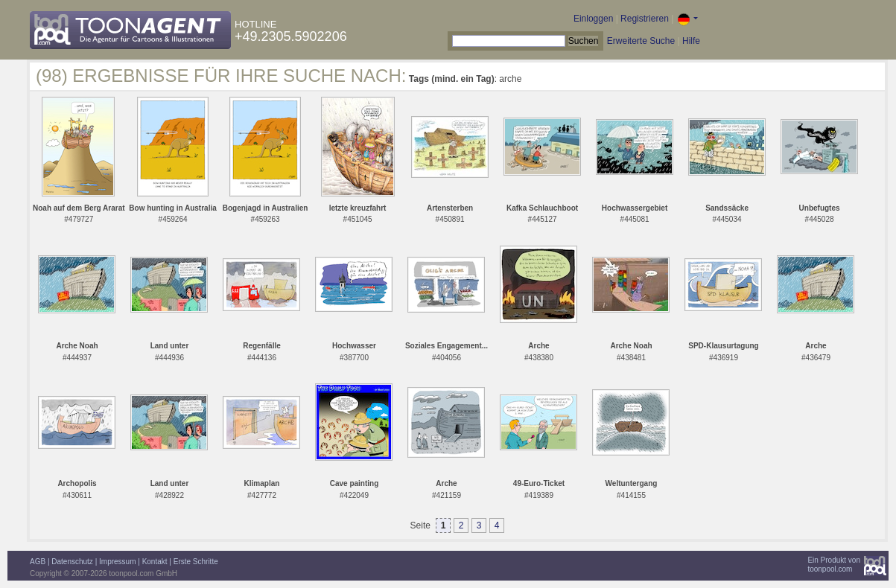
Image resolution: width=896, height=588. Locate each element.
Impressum (117, 562)
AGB (38, 562)
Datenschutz (72, 562)
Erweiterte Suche (641, 41)
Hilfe (691, 41)
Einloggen (593, 19)
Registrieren (645, 19)
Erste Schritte (196, 562)
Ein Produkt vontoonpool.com (834, 565)
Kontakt (155, 562)
